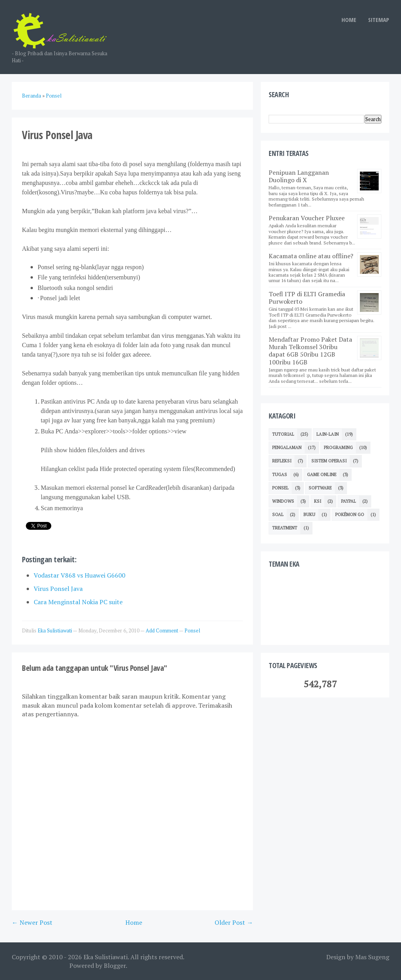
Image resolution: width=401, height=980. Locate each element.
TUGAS (280, 475)
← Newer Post (32, 922)
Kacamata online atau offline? (311, 256)
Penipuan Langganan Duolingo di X (299, 176)
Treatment (285, 528)
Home (134, 922)
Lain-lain (328, 434)
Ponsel (192, 630)
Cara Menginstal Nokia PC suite (78, 602)
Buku (309, 514)
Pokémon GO (350, 514)
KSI (318, 501)
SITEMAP (379, 20)
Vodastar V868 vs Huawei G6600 (79, 575)
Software (320, 488)
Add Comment (162, 630)
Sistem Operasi (329, 461)
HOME (349, 20)
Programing (338, 447)
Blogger (115, 966)
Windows (283, 501)
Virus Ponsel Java (58, 589)
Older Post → (234, 922)
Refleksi (282, 461)
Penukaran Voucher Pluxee (307, 218)
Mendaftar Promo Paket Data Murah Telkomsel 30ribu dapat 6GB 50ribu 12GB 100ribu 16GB (310, 351)
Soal (278, 514)
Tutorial (283, 434)
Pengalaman (287, 447)
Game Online (322, 475)
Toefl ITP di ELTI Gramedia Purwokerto (307, 298)
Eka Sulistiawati (106, 957)
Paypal (349, 501)
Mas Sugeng (372, 957)
